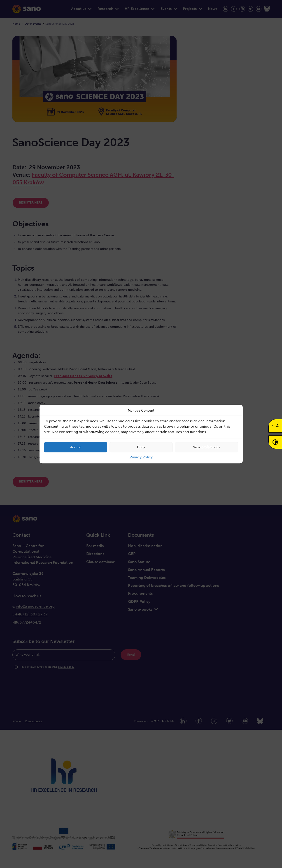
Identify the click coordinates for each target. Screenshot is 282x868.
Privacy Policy (141, 457)
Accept (76, 447)
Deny (141, 447)
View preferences (206, 447)
